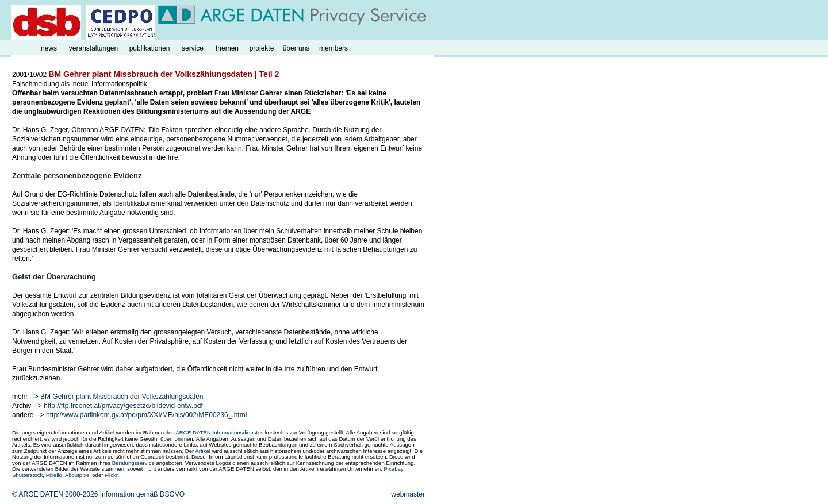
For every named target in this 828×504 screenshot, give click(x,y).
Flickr (111, 475)
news (49, 48)
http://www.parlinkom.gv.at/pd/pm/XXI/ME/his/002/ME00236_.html (146, 415)
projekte (262, 48)
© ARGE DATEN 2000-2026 (55, 494)
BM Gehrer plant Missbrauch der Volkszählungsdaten (122, 397)
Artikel (203, 451)
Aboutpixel (78, 475)
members (333, 48)
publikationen (150, 48)
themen (227, 48)
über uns (296, 48)
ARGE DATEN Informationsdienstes (219, 432)
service (193, 48)
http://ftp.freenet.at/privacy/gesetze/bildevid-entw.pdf (123, 406)
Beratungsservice (133, 463)
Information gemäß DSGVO (142, 494)
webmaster (408, 494)
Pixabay (393, 469)
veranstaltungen (93, 48)
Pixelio (54, 475)
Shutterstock (27, 475)
